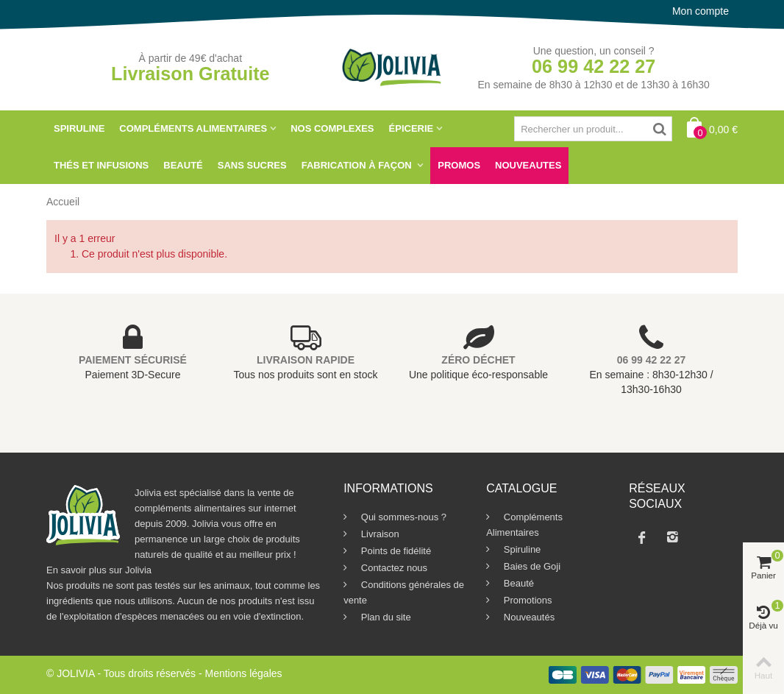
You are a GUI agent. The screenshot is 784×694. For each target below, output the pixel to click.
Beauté (183, 165)
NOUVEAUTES (528, 165)
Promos (459, 165)
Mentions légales (243, 673)
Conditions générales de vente (404, 592)
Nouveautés (528, 617)
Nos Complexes (332, 128)
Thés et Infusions (101, 165)
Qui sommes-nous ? (402, 517)
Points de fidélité (395, 551)
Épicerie (411, 128)
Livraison (379, 534)
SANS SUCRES (252, 165)
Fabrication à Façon (358, 165)
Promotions (526, 600)
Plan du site (385, 617)
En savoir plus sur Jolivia (99, 570)
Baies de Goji (531, 566)
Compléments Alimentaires (193, 128)
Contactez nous (393, 568)
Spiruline (79, 128)
